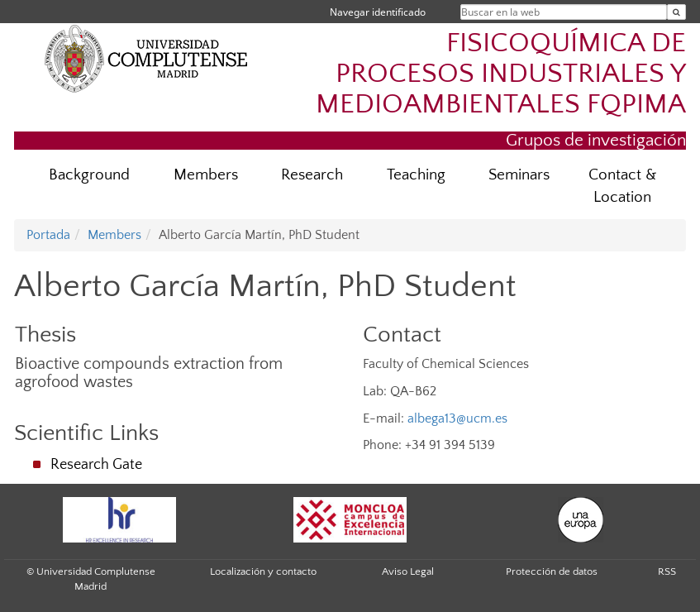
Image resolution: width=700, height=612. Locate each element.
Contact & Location (622, 186)
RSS (667, 571)
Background (89, 175)
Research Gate (96, 465)
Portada (48, 235)
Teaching (416, 175)
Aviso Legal (408, 571)
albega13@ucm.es (457, 418)
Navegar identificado (378, 12)
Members (206, 175)
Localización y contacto (263, 571)
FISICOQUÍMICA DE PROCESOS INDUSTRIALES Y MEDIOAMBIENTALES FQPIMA (501, 74)
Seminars (519, 175)
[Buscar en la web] (676, 12)
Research (312, 175)
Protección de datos (552, 571)
